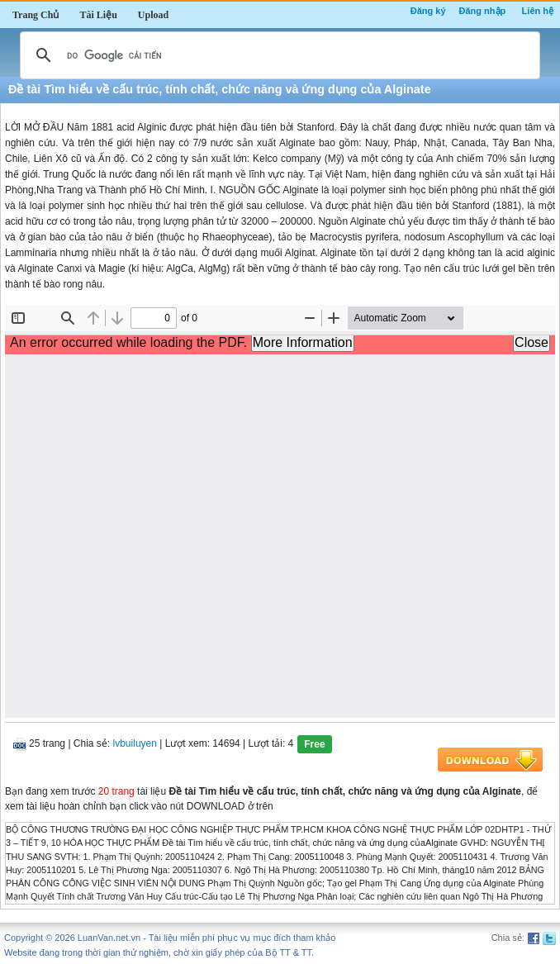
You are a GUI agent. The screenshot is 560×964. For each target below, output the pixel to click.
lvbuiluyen (135, 743)
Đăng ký (428, 11)
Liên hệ (538, 11)
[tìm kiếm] (278, 55)
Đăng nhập (483, 11)
